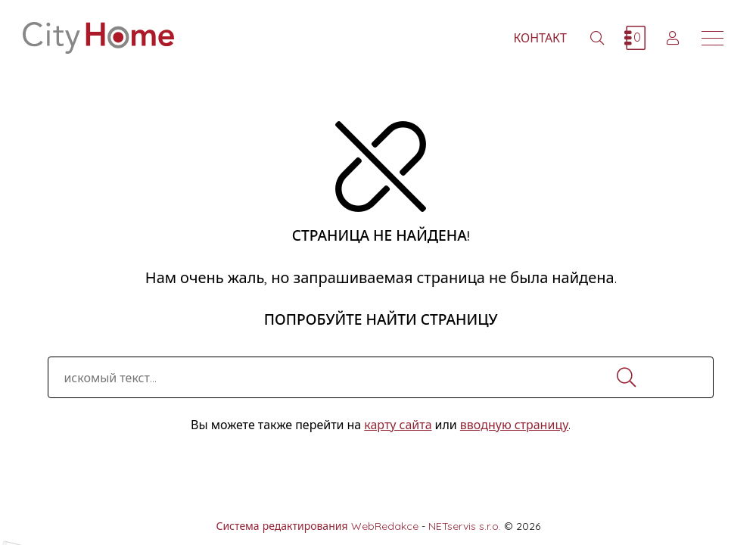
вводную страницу (515, 425)
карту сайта (398, 425)
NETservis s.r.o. (465, 526)
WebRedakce (385, 526)
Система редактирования (282, 526)
